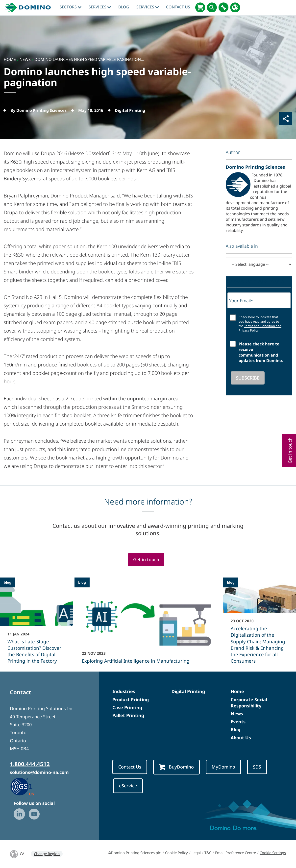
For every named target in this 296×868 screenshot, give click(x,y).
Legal (196, 853)
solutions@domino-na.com (39, 772)
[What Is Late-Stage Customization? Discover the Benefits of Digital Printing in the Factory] (37, 624)
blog (124, 7)
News (237, 714)
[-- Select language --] (259, 264)
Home (237, 691)
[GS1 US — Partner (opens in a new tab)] (27, 786)
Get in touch (146, 559)
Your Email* (241, 301)
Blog (235, 729)
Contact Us (178, 7)
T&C (208, 853)
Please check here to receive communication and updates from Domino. (261, 352)
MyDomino (223, 767)
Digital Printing (188, 691)
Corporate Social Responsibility (249, 703)
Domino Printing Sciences (255, 167)
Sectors (71, 7)
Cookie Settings (273, 853)
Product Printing (131, 699)
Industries (124, 691)
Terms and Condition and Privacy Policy (260, 328)
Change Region (47, 854)
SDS (257, 767)
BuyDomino (176, 767)
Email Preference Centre (235, 853)
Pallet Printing (128, 715)
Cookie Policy (176, 853)
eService (128, 786)
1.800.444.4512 (30, 764)
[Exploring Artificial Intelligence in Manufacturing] (148, 624)
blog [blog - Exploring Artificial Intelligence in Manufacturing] (82, 582)
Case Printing (127, 707)
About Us (241, 738)
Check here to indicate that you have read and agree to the (260, 324)
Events (238, 722)
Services (100, 7)
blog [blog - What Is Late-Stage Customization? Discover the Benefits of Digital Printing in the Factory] (8, 582)
